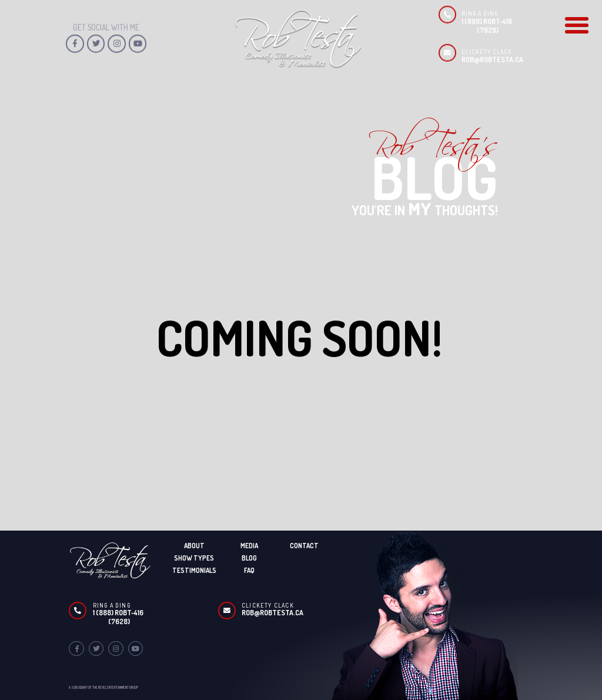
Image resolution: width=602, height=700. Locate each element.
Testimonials (194, 570)
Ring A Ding (112, 605)
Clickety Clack (268, 605)
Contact (304, 546)
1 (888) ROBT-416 (118, 613)
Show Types (194, 558)
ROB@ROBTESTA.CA (492, 43)
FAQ (249, 570)
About (194, 546)
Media (249, 546)
